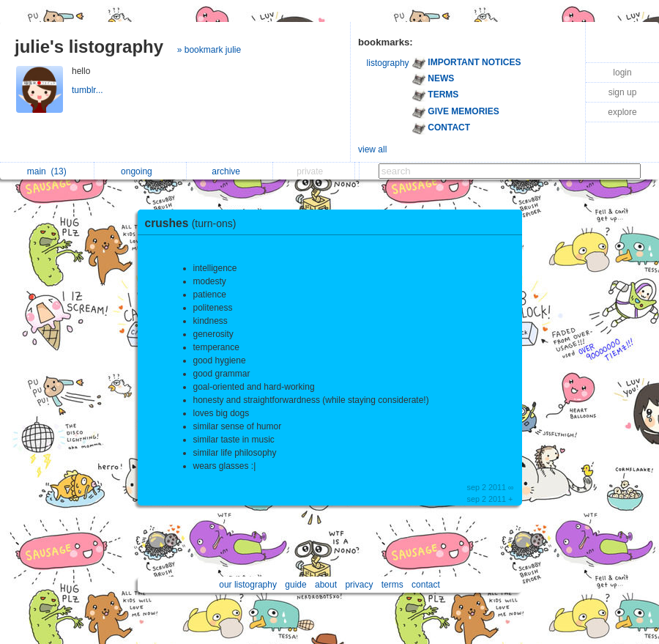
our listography (248, 585)
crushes (194, 223)
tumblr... (89, 90)
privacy (359, 585)
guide (295, 585)
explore (622, 112)
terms (392, 585)
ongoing (140, 171)
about (326, 585)
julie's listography (89, 47)
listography (388, 63)
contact (426, 585)
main (47, 171)
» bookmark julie (209, 50)
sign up (623, 92)
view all (372, 149)
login (622, 73)
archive (230, 171)
